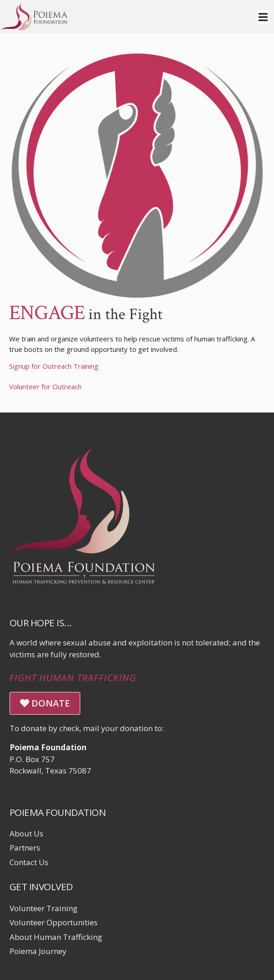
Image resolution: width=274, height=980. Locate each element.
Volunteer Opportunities (54, 922)
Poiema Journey (38, 951)
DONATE (45, 703)
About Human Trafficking (56, 937)
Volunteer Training (44, 908)
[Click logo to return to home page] (34, 27)
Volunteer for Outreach (45, 387)
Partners (25, 848)
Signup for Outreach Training (54, 366)
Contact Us (29, 862)
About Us (26, 833)
